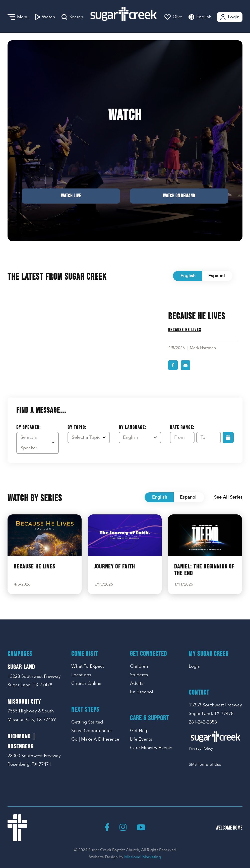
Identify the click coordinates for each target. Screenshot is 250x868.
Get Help (139, 731)
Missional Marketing (143, 857)
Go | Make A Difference (95, 739)
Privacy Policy (201, 748)
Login (229, 17)
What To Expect (88, 666)
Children (139, 666)
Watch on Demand (125, 196)
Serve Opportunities (92, 731)
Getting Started (87, 722)
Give (173, 17)
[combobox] (209, 17)
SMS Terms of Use (205, 764)
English (204, 17)
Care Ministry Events (151, 748)
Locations (81, 675)
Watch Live (125, 170)
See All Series (228, 497)
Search (72, 17)
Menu (18, 17)
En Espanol (142, 692)
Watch (45, 17)
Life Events (141, 739)
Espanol (217, 276)
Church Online (86, 683)
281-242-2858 (203, 722)
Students (139, 675)
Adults (137, 683)
